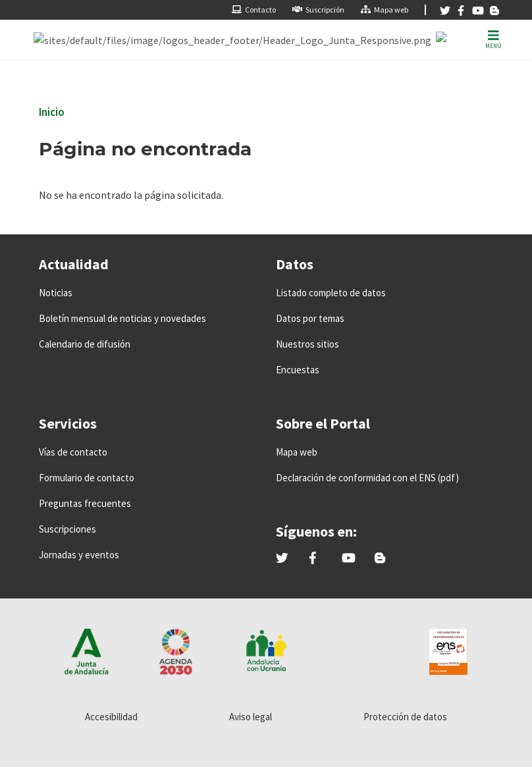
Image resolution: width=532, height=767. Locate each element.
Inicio (52, 112)
